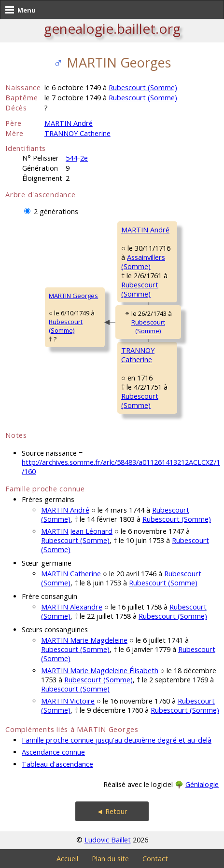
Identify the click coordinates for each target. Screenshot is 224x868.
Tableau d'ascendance (57, 764)
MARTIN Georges (73, 296)
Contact (155, 859)
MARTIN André (69, 123)
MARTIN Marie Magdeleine (84, 640)
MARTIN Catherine (71, 574)
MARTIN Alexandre (72, 607)
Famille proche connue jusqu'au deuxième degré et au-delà (117, 740)
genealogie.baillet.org (112, 28)
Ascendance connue (53, 752)
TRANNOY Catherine (77, 133)
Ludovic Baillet (108, 840)
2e (84, 158)
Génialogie (202, 784)
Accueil (67, 859)
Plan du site (110, 859)
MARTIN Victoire (68, 701)
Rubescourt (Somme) (143, 88)
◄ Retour (112, 811)
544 (71, 158)
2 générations (56, 211)
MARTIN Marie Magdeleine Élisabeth (100, 671)
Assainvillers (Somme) (143, 262)
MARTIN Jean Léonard (77, 531)
